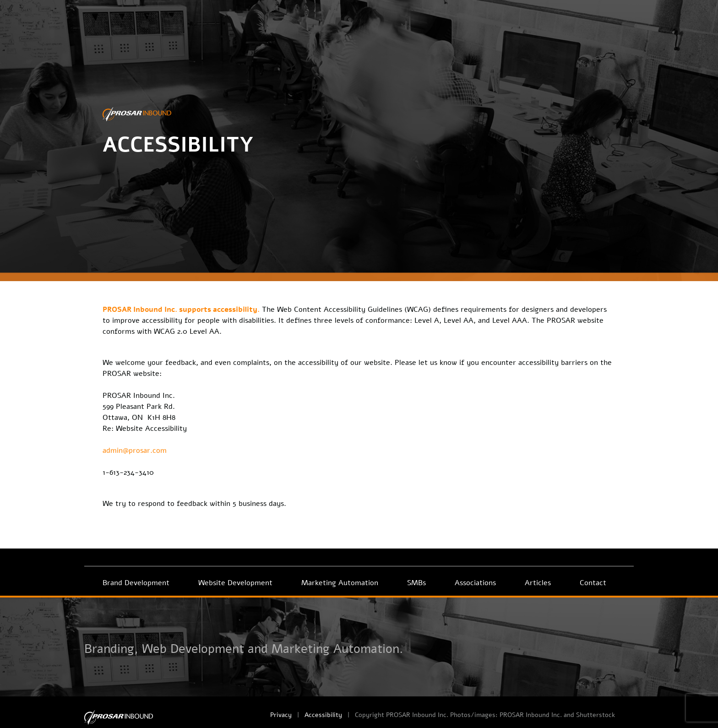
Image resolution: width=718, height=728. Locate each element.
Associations (475, 583)
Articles (538, 583)
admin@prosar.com (135, 451)
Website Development (235, 583)
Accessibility (323, 715)
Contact (593, 583)
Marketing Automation (340, 583)
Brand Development (136, 583)
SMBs (416, 583)
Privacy (281, 715)
